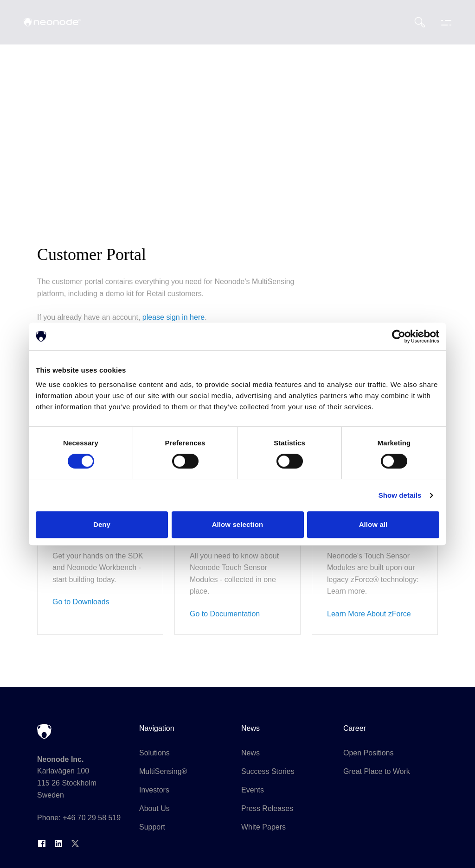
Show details (400, 495)
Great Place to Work (377, 771)
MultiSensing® (163, 771)
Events (253, 790)
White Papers (263, 827)
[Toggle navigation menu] (444, 22)
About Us (154, 808)
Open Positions (369, 753)
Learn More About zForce (369, 614)
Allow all (373, 524)
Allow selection (238, 524)
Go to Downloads (81, 602)
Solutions (154, 753)
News (250, 753)
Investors (154, 790)
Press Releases (267, 808)
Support (152, 827)
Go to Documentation (225, 614)
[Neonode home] (52, 22)
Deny (102, 524)
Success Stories (268, 771)
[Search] (420, 22)
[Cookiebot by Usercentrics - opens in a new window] (399, 336)
